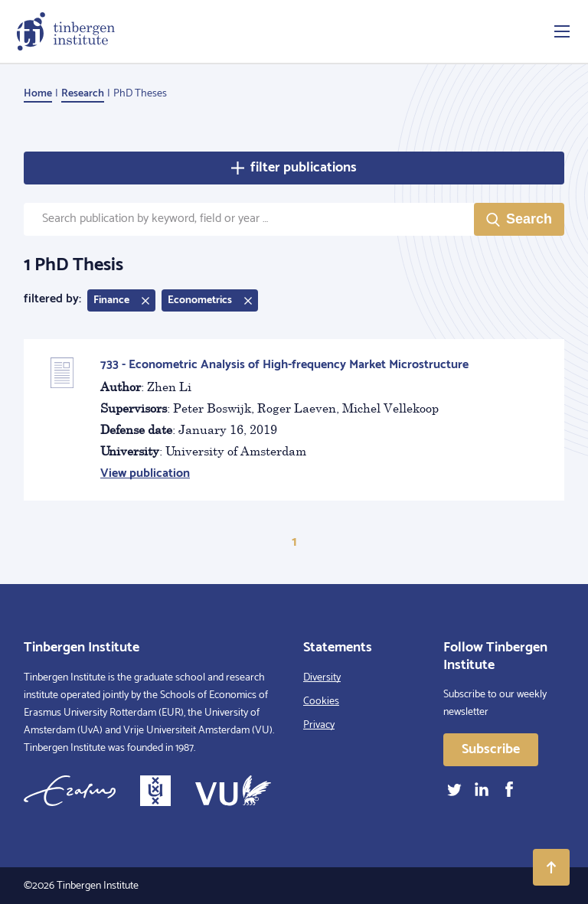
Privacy (319, 725)
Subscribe (491, 749)
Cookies (321, 702)
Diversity (322, 678)
